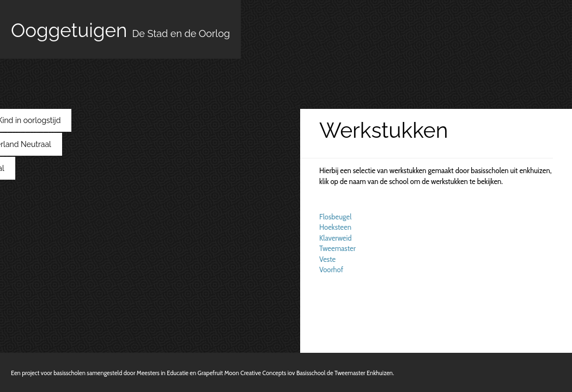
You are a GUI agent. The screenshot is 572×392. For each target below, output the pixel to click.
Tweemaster (337, 248)
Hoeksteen (335, 227)
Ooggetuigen (120, 30)
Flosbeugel (335, 217)
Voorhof (331, 269)
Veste (327, 259)
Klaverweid (335, 238)
